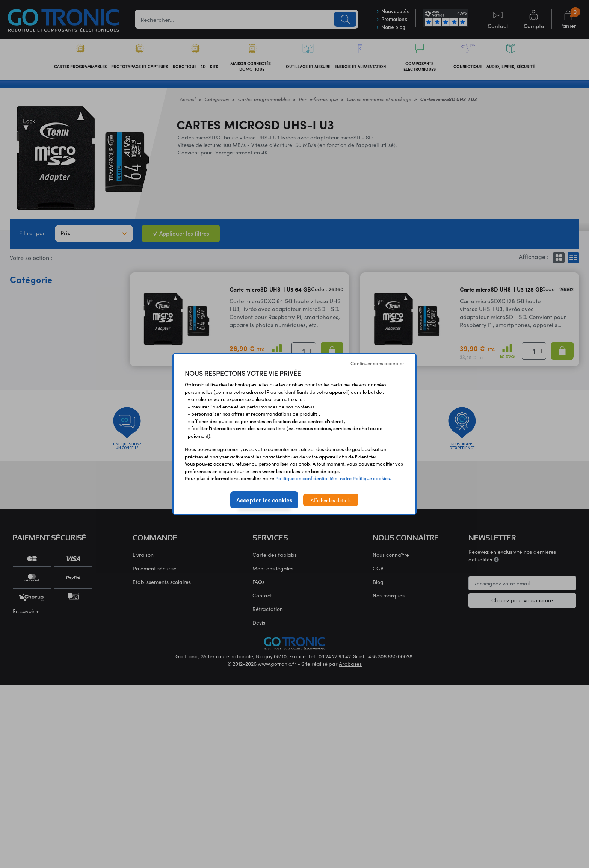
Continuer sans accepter (377, 363)
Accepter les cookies (264, 500)
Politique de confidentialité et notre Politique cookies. (333, 478)
